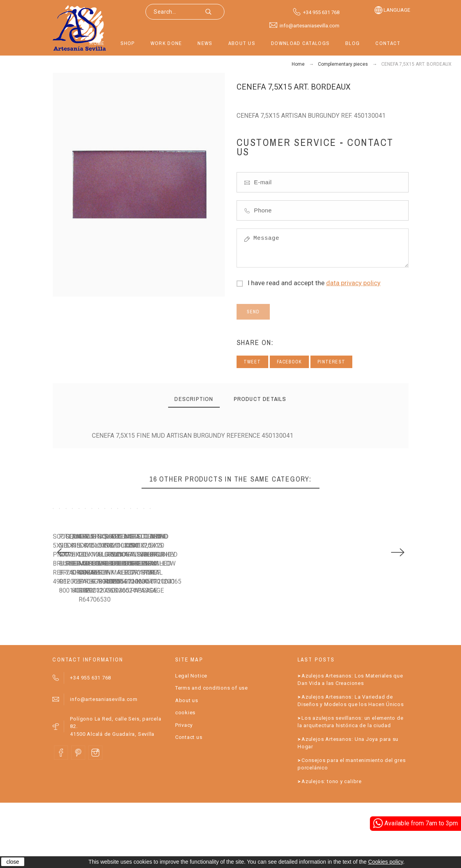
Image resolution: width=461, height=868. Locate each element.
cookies (185, 778)
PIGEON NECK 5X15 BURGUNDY (187, 633)
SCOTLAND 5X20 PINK (83, 633)
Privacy (184, 790)
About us (187, 765)
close (13, 862)
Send (253, 312)
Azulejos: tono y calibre (332, 846)
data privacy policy (353, 283)
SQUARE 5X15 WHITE (265, 633)
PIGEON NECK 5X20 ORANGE (367, 633)
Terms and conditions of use (212, 753)
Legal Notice (191, 741)
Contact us (189, 802)
